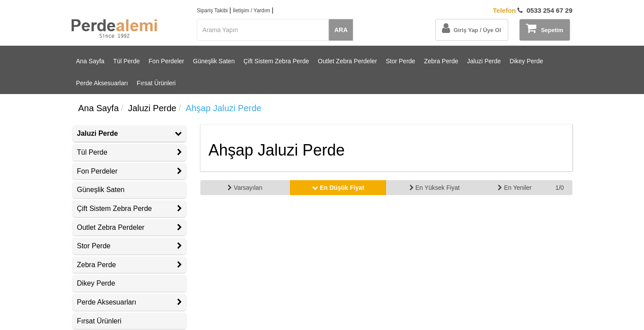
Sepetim (545, 28)
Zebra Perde (441, 61)
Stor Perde (400, 61)
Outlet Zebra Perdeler (348, 61)
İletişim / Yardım (251, 11)
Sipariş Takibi (212, 11)
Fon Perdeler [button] (129, 171)
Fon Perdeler (166, 61)
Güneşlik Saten (214, 61)
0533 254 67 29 (533, 10)
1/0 (559, 188)
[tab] (129, 134)
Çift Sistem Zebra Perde (276, 61)
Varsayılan (245, 188)
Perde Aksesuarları (102, 83)
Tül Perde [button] (129, 152)
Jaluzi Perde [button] (129, 133)
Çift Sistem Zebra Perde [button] (129, 209)
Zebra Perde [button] (129, 265)
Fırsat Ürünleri (156, 83)
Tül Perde (127, 61)
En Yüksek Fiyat (435, 188)
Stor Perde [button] (129, 246)
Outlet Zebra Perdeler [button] (129, 227)
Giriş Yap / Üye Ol (471, 28)
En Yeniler (515, 188)
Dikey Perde (526, 61)
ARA (341, 30)
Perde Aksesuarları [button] (129, 302)
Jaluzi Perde (484, 61)
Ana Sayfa (90, 61)
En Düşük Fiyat (338, 188)
